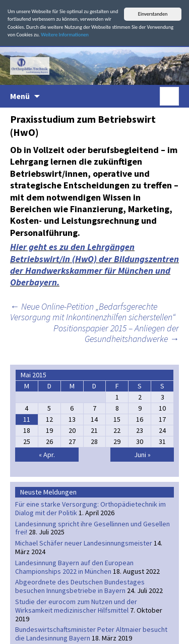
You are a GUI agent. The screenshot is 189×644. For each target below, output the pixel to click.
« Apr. (47, 455)
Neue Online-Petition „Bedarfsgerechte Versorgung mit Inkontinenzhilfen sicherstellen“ (93, 312)
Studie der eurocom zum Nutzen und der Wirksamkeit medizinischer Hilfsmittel (76, 606)
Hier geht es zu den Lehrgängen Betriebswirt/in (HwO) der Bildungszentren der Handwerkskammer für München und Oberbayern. (94, 264)
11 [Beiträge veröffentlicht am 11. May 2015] (27, 419)
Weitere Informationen (65, 35)
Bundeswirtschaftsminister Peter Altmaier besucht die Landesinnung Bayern (91, 634)
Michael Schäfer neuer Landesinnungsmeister (84, 543)
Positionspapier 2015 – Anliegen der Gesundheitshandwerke (116, 334)
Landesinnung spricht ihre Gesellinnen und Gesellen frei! (92, 528)
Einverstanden (153, 14)
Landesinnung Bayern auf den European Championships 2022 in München (74, 567)
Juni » (142, 455)
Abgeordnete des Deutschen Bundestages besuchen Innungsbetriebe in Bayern (80, 586)
